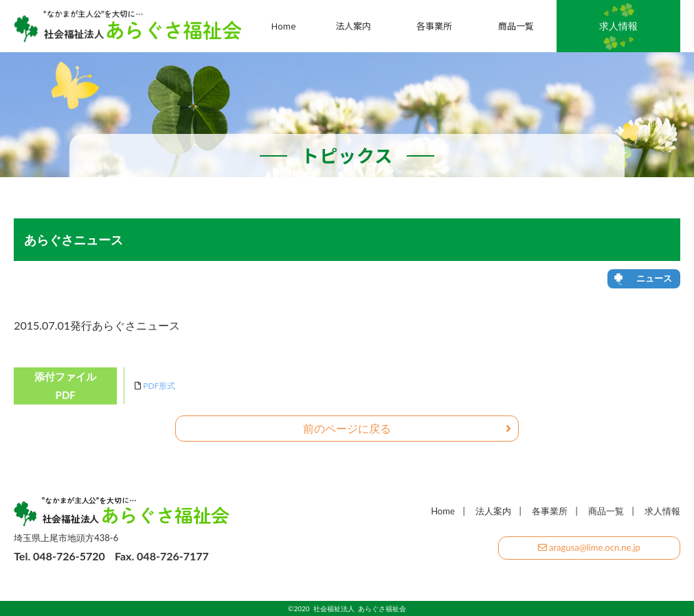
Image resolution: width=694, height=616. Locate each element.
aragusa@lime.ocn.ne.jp (589, 547)
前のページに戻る (407, 428)
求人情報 (618, 26)
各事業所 (434, 26)
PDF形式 (159, 386)
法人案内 (353, 26)
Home (284, 26)
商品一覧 (516, 26)
